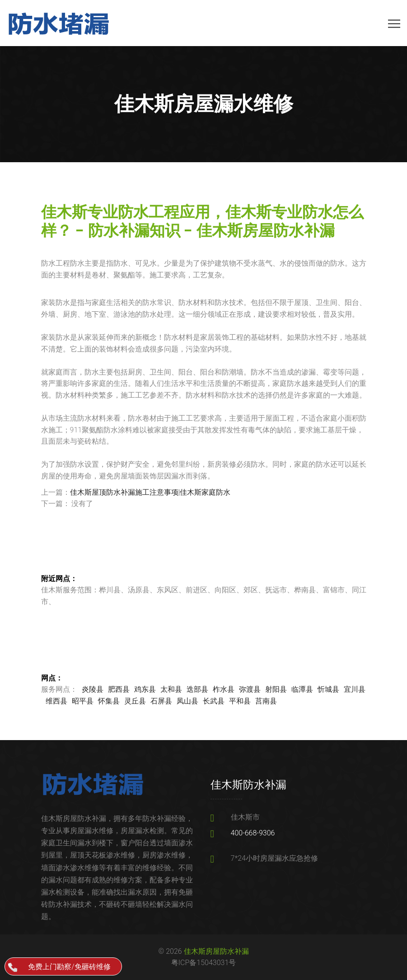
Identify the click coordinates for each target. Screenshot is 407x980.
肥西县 (119, 689)
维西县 (56, 701)
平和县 (240, 701)
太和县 (171, 689)
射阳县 (276, 689)
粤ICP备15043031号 (204, 963)
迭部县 (197, 689)
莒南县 (266, 701)
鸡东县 (145, 689)
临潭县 (302, 689)
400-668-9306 (253, 833)
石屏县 (161, 701)
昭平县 (83, 701)
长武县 (214, 701)
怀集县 (109, 701)
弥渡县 (250, 689)
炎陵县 (93, 689)
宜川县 (355, 689)
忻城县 (328, 689)
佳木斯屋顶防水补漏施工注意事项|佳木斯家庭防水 (150, 492)
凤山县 (187, 701)
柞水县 (224, 689)
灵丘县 (135, 701)
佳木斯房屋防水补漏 (216, 951)
